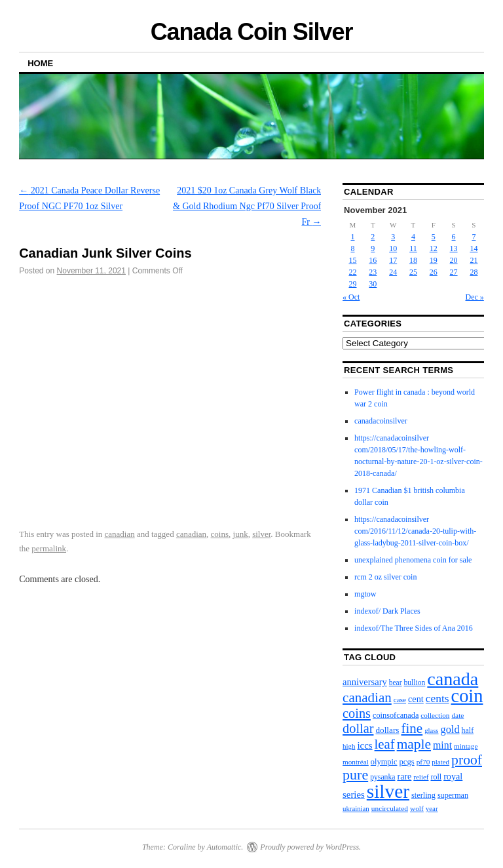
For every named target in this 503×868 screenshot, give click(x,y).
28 (474, 272)
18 (413, 260)
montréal (356, 762)
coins (220, 534)
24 (393, 272)
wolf (417, 808)
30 (373, 284)
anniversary (365, 682)
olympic (384, 762)
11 (413, 248)
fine (412, 728)
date (457, 715)
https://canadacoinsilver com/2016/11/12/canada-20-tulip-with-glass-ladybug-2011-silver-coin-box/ (415, 531)
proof (467, 760)
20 (454, 260)
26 (434, 272)
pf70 (423, 762)
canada (453, 679)
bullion (415, 683)
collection (435, 715)
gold (450, 729)
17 (393, 260)
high (349, 746)
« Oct (351, 297)
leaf (385, 744)
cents (438, 698)
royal (453, 776)
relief (421, 777)
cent (416, 699)
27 (454, 272)
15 (353, 260)
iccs (364, 745)
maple (414, 744)
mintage (466, 746)
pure (355, 775)
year (432, 808)
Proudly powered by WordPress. (310, 847)
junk (241, 534)
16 (373, 260)
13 (454, 248)
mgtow (365, 594)
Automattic (224, 847)
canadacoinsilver (381, 421)
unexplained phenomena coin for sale (413, 560)
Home (40, 63)
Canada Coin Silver (252, 32)
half (468, 730)
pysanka (382, 777)
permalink (49, 548)
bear (396, 682)
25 (413, 272)
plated (440, 762)
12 (434, 248)
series (354, 795)
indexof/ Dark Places (387, 611)
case (400, 700)
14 (474, 248)
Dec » (475, 297)
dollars (387, 730)
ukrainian (356, 808)
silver (261, 534)
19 (434, 260)
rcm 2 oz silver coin (385, 577)
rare (404, 776)
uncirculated (390, 808)
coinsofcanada (396, 715)
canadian (120, 534)
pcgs (406, 762)
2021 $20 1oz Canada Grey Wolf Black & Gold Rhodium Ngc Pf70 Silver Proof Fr (247, 206)
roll (436, 777)
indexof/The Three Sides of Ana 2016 (414, 628)
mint (442, 745)
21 (474, 260)
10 (393, 248)
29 (353, 284)
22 (353, 272)
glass (431, 731)
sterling (423, 795)
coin (467, 696)
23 (373, 272)
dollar (358, 728)
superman (453, 795)
